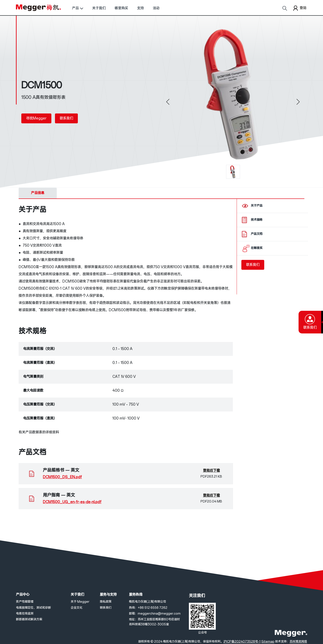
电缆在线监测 (25, 614)
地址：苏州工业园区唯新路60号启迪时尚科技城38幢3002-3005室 (154, 622)
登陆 (299, 8)
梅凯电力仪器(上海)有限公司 (147, 602)
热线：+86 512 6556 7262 (148, 608)
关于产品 (257, 206)
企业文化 (76, 608)
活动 (156, 8)
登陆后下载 (211, 471)
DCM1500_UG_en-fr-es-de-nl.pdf (72, 502)
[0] (233, 172)
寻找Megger (36, 118)
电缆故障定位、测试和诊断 (33, 608)
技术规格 (257, 220)
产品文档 (257, 234)
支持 (140, 8)
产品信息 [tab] (38, 193)
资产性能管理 (25, 602)
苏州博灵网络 (298, 642)
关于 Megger (80, 602)
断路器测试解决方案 (29, 619)
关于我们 (99, 8)
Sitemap (268, 642)
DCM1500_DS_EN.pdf (62, 477)
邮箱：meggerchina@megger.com (155, 614)
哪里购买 (121, 8)
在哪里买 (257, 248)
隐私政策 (106, 602)
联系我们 (66, 118)
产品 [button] (75, 8)
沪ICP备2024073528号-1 (242, 642)
